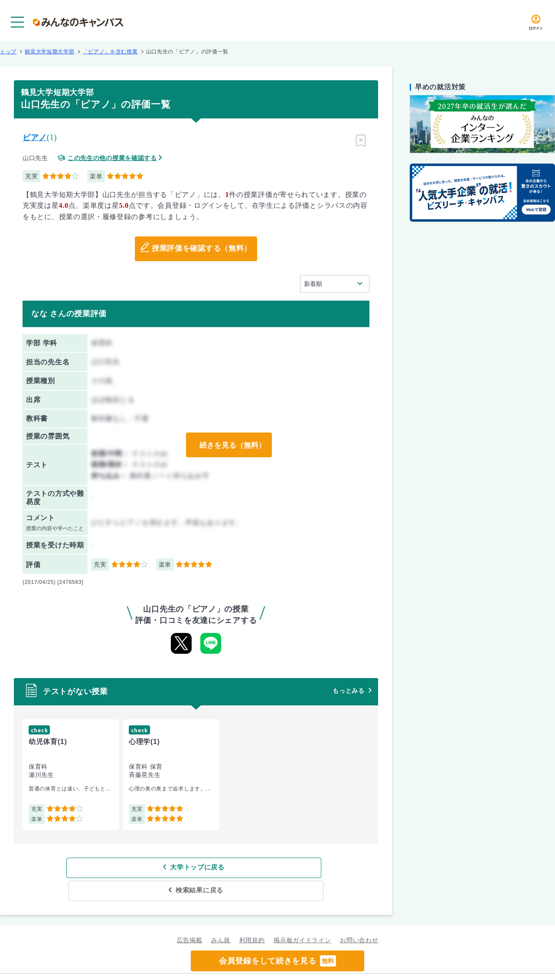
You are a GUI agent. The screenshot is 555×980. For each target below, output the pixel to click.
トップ (8, 52)
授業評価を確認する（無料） (201, 249)
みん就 (221, 917)
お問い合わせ (359, 917)
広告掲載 (190, 917)
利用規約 (252, 917)
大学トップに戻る (140, 867)
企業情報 (390, 965)
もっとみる (349, 691)
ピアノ (35, 138)
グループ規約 (172, 965)
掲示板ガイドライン (302, 917)
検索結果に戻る (259, 867)
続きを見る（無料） (231, 445)
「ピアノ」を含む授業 (110, 52)
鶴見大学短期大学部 (49, 52)
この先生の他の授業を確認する (112, 158)
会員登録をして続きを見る (277, 961)
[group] (71, 775)
